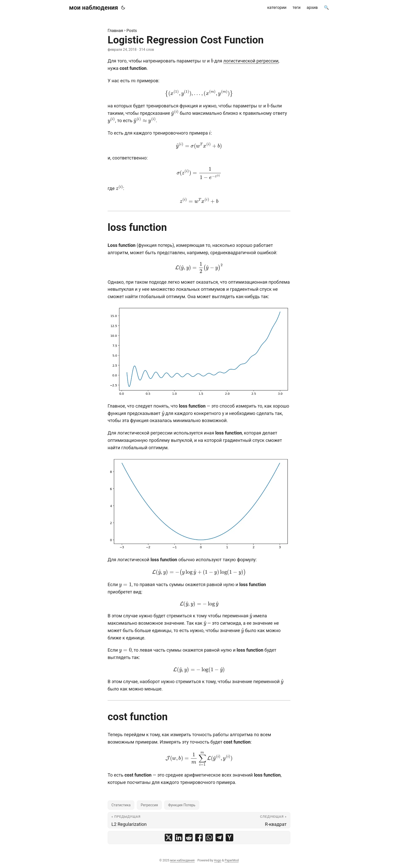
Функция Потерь (182, 805)
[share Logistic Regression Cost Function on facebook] (199, 838)
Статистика (121, 805)
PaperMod (232, 860)
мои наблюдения (94, 8)
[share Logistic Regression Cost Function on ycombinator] (229, 838)
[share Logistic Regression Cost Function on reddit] (189, 838)
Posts (132, 31)
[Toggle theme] (123, 8)
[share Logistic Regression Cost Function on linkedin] (179, 838)
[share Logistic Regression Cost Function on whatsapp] (209, 838)
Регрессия (149, 805)
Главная (115, 31)
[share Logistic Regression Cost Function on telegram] (219, 838)
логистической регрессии (251, 61)
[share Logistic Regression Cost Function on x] (169, 838)
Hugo (218, 860)
